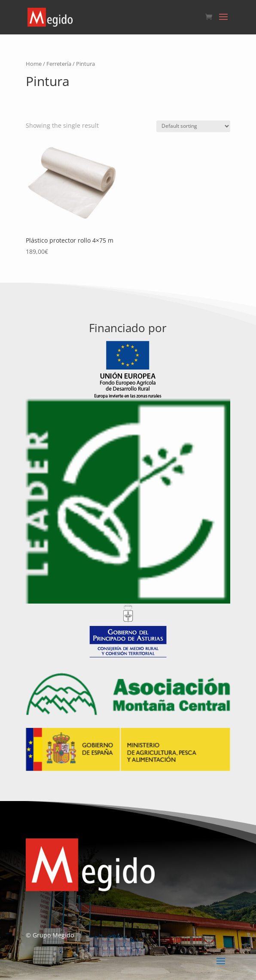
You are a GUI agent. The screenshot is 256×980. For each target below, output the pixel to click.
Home (34, 64)
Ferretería (59, 64)
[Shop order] (193, 126)
